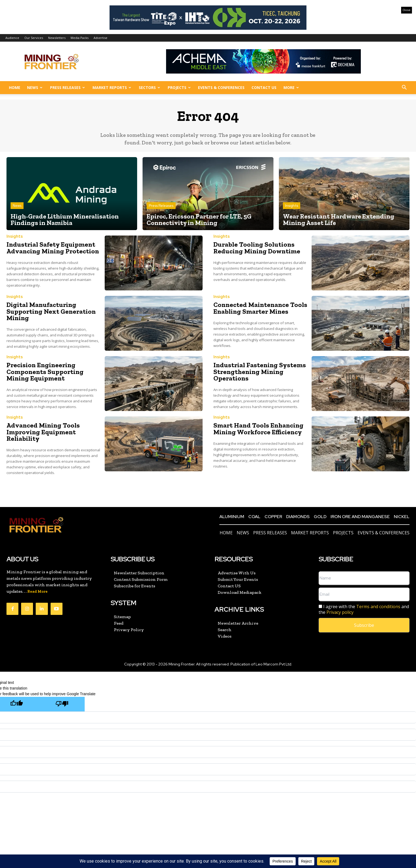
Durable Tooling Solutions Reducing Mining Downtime (256, 248)
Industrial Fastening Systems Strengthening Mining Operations (259, 372)
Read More (37, 592)
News (35, 87)
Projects (179, 87)
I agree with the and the (364, 609)
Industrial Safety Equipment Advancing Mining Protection (52, 248)
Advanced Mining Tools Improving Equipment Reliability (42, 432)
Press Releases (67, 87)
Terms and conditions (378, 607)
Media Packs (80, 38)
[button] (404, 88)
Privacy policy (340, 612)
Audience (12, 38)
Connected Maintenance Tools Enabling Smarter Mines (259, 308)
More (291, 87)
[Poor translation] (62, 704)
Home (15, 87)
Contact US (264, 87)
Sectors (149, 87)
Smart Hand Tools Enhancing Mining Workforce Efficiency (257, 429)
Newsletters (57, 38)
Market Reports (112, 87)
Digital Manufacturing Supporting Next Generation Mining (50, 311)
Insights (292, 206)
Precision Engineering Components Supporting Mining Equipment (44, 372)
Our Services (34, 38)
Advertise (100, 38)
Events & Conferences (221, 87)
